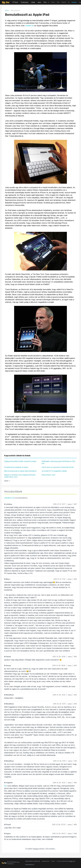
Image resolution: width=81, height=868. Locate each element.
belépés (74, 2)
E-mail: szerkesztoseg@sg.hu (66, 861)
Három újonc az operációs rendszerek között (58, 467)
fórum (53, 2)
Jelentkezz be (9, 498)
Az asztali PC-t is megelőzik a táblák (54, 471)
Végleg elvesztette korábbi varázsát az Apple (20, 461)
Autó (39, 2)
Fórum (53, 861)
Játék (33, 2)
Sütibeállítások (30, 865)
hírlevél (64, 2)
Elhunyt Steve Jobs (48, 475)
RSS (58, 2)
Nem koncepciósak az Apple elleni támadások (20, 471)
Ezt (5, 786)
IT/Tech (15, 2)
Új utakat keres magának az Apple (16, 467)
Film (45, 2)
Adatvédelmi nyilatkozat (33, 861)
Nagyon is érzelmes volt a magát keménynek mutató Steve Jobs (20, 476)
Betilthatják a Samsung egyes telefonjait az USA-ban (59, 462)
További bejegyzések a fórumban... (41, 849)
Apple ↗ (7, 481)
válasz (70, 504)
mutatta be (29, 26)
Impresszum (46, 861)
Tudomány (24, 2)
